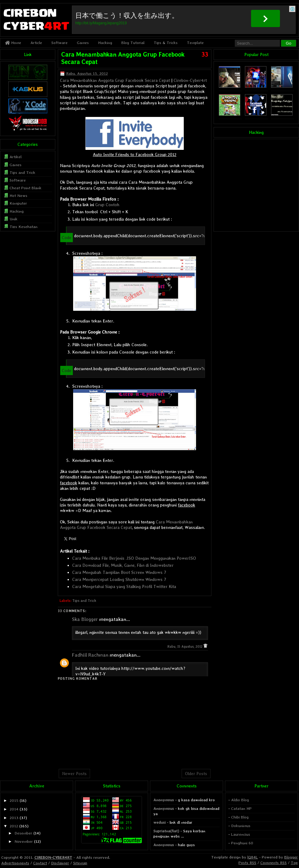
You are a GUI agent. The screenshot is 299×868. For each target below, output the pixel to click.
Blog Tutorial (133, 43)
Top (294, 863)
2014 (14, 809)
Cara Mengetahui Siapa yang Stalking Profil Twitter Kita (124, 586)
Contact (40, 863)
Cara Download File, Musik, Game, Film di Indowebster (123, 565)
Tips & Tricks (166, 43)
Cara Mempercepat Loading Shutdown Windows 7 (119, 579)
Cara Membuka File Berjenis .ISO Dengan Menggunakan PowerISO (134, 558)
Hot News (18, 196)
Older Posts (196, 774)
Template (195, 43)
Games (83, 43)
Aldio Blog (240, 800)
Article (36, 43)
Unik (14, 219)
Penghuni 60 (242, 843)
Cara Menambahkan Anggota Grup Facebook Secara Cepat (115, 80)
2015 (14, 800)
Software (59, 43)
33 (205, 54)
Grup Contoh (107, 205)
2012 (14, 826)
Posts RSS (247, 863)
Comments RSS (273, 863)
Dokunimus (241, 826)
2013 (14, 818)
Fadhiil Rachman (90, 655)
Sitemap (80, 863)
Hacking (105, 43)
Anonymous (164, 800)
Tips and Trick (84, 601)
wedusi (159, 822)
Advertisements (15, 863)
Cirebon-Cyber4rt (190, 80)
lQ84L (253, 857)
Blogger (291, 857)
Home (13, 43)
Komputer (18, 203)
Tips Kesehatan (24, 227)
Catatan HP (241, 808)
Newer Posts (74, 774)
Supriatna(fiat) (166, 831)
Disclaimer (60, 863)
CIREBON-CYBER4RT (53, 857)
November (24, 841)
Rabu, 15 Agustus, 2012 (185, 647)
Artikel (16, 157)
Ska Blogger (85, 619)
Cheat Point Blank (26, 188)
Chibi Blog (240, 817)
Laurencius (241, 834)
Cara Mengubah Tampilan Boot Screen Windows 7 (119, 572)
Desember (23, 833)
